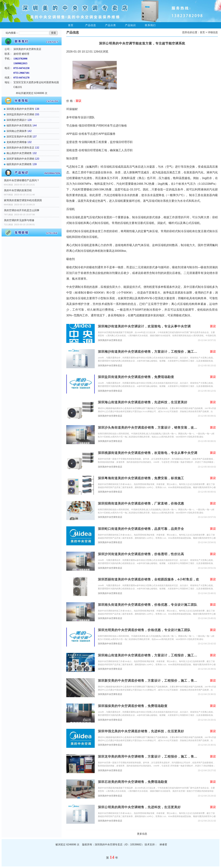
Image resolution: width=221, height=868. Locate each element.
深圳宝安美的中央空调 (19, 137)
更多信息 (142, 834)
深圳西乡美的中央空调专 (20, 109)
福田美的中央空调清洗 (19, 126)
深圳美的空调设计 (17, 120)
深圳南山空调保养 (17, 131)
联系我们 (150, 25)
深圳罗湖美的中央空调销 (20, 159)
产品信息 (91, 25)
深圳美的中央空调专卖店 (20, 148)
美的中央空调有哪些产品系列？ (22, 180)
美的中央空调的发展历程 (18, 190)
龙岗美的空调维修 (17, 142)
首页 (71, 25)
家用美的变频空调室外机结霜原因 (23, 200)
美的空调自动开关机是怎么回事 (22, 210)
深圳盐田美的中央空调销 (20, 114)
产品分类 (110, 25)
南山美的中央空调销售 (19, 153)
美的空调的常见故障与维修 (19, 220)
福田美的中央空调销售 (19, 164)
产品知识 (130, 25)
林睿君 (163, 845)
